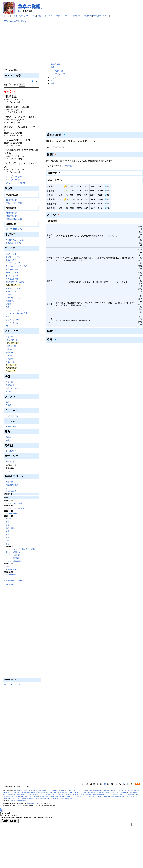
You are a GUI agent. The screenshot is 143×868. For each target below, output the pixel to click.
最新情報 (69, 166)
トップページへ (14, 177)
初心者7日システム (13, 257)
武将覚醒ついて (12, 359)
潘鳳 (7, 537)
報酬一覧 (59, 71)
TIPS (8, 326)
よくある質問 (11, 260)
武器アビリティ (12, 388)
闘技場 (8, 304)
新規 (75, 16)
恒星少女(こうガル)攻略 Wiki (74, 796)
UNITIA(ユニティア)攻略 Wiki (40, 793)
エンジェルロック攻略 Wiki (20, 798)
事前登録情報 (11, 451)
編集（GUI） (25, 16)
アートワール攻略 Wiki (112, 794)
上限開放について (13, 352)
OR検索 (15, 85)
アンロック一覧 (12, 323)
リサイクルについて (14, 310)
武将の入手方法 (12, 279)
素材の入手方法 (12, 276)
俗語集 (8, 440)
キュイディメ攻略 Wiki (31, 796)
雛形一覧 (9, 482)
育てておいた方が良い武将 (16, 266)
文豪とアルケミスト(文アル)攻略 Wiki (53, 791)
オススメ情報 (11, 316)
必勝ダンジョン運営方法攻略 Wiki (39, 798)
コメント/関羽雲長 (13, 558)
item (7, 488)
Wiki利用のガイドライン (15, 240)
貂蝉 (7, 531)
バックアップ (49, 16)
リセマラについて (13, 263)
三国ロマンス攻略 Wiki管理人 (19, 800)
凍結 (34, 16)
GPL (51, 804)
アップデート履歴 (15, 183)
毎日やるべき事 (12, 269)
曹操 (7, 566)
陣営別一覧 (11, 346)
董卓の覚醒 (55, 64)
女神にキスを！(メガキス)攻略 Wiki (116, 793)
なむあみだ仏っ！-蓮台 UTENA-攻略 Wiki (52, 796)
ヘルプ (106, 16)
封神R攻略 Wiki (116, 796)
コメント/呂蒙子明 (13, 552)
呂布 (7, 525)
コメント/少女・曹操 (14, 503)
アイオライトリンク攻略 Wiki (58, 793)
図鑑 (7, 307)
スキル (53, 78)
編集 (16, 16)
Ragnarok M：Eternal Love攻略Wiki (61, 798)
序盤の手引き (11, 254)
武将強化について (13, 349)
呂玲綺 (8, 519)
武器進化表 (10, 385)
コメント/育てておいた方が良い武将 (20, 549)
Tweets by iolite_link (12, 684)
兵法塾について (12, 294)
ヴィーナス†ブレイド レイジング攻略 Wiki (79, 791)
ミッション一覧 (12, 416)
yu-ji (21, 806)
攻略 (52, 83)
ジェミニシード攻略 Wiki (127, 794)
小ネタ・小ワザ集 (13, 320)
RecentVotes (11, 575)
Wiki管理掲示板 (14, 229)
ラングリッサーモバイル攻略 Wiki (81, 794)
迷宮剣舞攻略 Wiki (98, 794)
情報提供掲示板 (14, 219)
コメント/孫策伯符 (13, 555)
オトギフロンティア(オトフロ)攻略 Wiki (126, 791)
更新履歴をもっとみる (13, 580)
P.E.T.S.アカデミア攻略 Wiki (61, 794)
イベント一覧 (13, 180)
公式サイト (10, 462)
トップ (7, 16)
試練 (7, 402)
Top (19, 11)
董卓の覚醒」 (31, 7)
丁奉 (7, 522)
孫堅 (7, 540)
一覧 (80, 16)
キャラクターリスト (14, 569)
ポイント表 (60, 74)
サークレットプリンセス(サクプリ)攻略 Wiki (16, 793)
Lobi (9, 471)
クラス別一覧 (12, 340)
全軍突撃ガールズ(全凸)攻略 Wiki (103, 791)
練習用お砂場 (11, 491)
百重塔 (8, 405)
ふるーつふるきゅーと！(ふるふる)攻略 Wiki (97, 796)
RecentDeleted (11, 513)
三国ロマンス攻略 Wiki (15, 508)
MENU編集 (10, 584)
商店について (11, 301)
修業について (11, 291)
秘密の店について (13, 298)
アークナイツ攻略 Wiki (45, 794)
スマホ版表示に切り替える (15, 21)
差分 (39, 16)
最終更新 (97, 16)
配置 (52, 80)
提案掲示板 (12, 216)
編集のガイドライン (14, 243)
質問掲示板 (12, 213)
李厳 (7, 544)
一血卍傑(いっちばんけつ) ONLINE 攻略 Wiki (27, 791)
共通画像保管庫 (12, 485)
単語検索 (88, 16)
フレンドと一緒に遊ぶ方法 (16, 313)
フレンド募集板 (14, 203)
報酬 (52, 67)
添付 (58, 16)
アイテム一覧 (11, 426)
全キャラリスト (12, 337)
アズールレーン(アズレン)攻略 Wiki (79, 793)
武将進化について (13, 355)
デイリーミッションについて (17, 288)
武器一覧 (9, 382)
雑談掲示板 (12, 200)
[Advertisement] (22, 43)
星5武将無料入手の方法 (15, 282)
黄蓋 (7, 534)
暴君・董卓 (10, 528)
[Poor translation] (14, 821)
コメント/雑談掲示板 (14, 561)
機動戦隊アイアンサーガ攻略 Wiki (27, 794)
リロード (65, 16)
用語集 (8, 437)
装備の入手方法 (12, 273)
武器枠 (8, 391)
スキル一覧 (10, 362)
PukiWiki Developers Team (35, 804)
